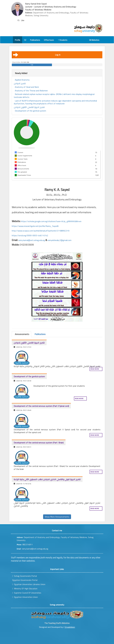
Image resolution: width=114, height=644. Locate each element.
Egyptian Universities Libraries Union (29, 584)
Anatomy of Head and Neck (27, 87)
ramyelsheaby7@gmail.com (59, 240)
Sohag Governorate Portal (25, 576)
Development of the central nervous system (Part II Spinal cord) (41, 406)
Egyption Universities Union (25, 597)
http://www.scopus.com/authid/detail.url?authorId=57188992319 (41, 231)
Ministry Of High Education (25, 589)
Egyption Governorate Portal (25, 580)
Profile (18, 40)
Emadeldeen (70, 627)
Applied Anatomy (22, 80)
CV (25, 40)
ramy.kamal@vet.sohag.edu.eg (32, 240)
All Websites (94, 40)
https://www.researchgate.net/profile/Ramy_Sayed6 (35, 226)
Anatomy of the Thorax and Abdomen (31, 91)
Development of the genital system (30, 111)
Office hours (49, 40)
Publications (35, 40)
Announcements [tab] (22, 334)
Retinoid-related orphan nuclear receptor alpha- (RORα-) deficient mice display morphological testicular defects (54, 96)
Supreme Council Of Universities (27, 593)
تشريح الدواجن (20, 83)
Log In (37, 55)
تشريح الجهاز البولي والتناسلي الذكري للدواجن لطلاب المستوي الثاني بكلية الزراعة (47, 479)
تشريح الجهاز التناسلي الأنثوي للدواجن (29, 107)
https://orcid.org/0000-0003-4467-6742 (30, 235)
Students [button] (63, 40)
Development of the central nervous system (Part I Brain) (39, 443)
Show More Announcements (57, 517)
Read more (95, 369)
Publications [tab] (40, 334)
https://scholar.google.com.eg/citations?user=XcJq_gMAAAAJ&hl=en (51, 221)
